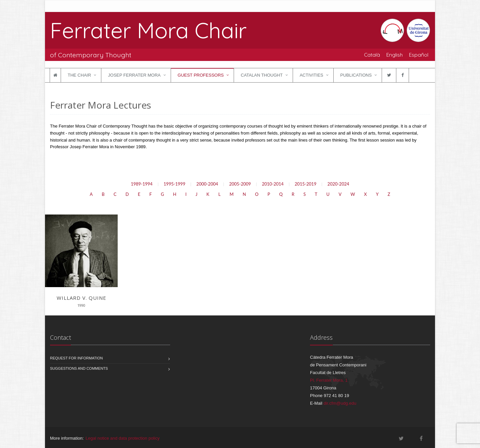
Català (372, 55)
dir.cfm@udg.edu (340, 403)
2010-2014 (273, 184)
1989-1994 (141, 184)
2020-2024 (338, 184)
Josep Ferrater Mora (134, 75)
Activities (311, 75)
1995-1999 (174, 184)
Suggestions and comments (79, 368)
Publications (356, 75)
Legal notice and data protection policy (123, 438)
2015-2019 (305, 184)
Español (419, 55)
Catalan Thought (262, 75)
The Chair (79, 75)
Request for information (76, 358)
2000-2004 (207, 184)
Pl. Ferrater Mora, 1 (329, 380)
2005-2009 (240, 184)
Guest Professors (201, 75)
